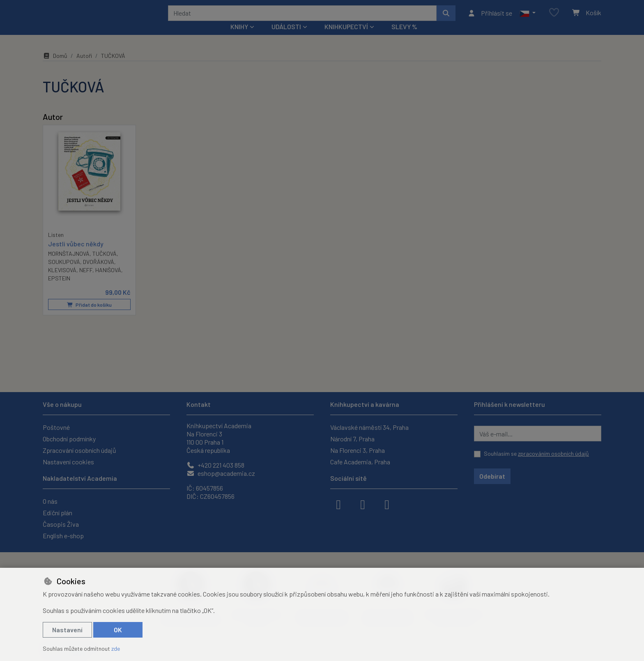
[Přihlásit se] (490, 18)
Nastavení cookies (68, 462)
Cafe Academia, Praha (360, 462)
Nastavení (67, 630)
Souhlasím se (536, 453)
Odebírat (492, 476)
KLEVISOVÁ (62, 281)
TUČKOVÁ (105, 265)
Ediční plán (57, 513)
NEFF (86, 281)
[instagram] (363, 504)
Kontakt (199, 404)
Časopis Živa (61, 524)
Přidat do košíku (89, 316)
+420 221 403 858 (215, 465)
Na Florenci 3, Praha (358, 450)
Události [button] (286, 38)
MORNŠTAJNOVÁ (69, 265)
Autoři (84, 67)
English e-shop (63, 536)
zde (116, 648)
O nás (50, 501)
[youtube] (387, 504)
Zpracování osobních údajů (79, 450)
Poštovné (56, 427)
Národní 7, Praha (352, 439)
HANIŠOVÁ (108, 281)
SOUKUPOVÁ (64, 273)
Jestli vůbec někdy (76, 255)
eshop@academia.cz (221, 473)
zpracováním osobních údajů (553, 453)
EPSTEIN (59, 289)
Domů (55, 67)
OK (118, 630)
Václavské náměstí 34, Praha (369, 427)
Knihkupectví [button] (346, 38)
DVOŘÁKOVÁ (99, 273)
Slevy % (404, 38)
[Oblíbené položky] (554, 18)
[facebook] (338, 504)
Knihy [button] (239, 38)
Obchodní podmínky (69, 439)
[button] (528, 18)
